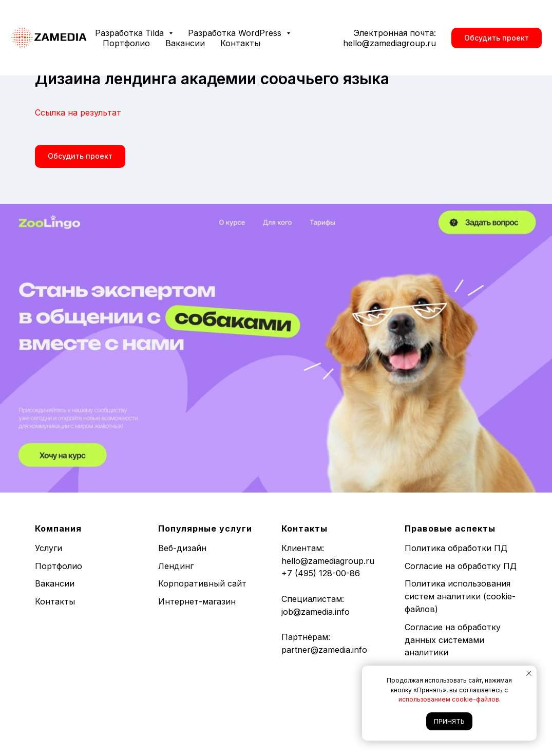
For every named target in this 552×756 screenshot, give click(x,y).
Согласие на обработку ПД (461, 566)
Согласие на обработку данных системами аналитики (453, 640)
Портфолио (126, 43)
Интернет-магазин (197, 601)
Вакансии (185, 43)
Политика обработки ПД (456, 548)
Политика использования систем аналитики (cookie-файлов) (460, 596)
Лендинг (176, 566)
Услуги (49, 548)
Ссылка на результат (78, 112)
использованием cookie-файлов (449, 699)
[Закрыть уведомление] (529, 673)
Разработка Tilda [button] (131, 33)
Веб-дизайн (182, 548)
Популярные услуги (205, 528)
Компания (58, 528)
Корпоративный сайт (202, 583)
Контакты (240, 43)
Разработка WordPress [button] (236, 33)
